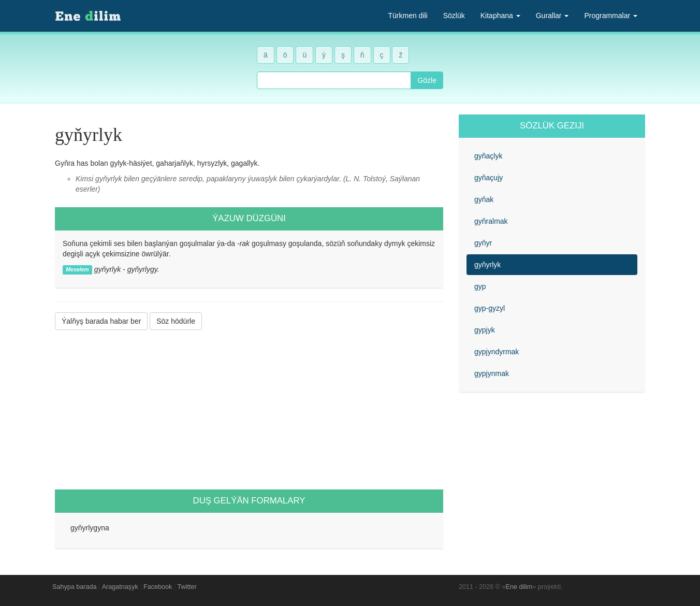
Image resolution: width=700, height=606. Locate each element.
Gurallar (552, 16)
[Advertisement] (249, 410)
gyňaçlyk (488, 156)
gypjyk (485, 330)
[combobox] (334, 80)
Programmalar (611, 16)
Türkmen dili (407, 16)
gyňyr (483, 243)
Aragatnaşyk (120, 587)
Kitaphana (500, 16)
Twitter (187, 587)
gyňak (484, 199)
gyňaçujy (488, 178)
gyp (480, 286)
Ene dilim (519, 587)
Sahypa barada (74, 587)
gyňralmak (491, 221)
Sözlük (454, 16)
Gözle (427, 80)
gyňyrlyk (487, 265)
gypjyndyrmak (497, 352)
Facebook (158, 587)
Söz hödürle (176, 321)
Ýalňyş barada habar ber (101, 321)
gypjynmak (492, 373)
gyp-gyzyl (490, 308)
